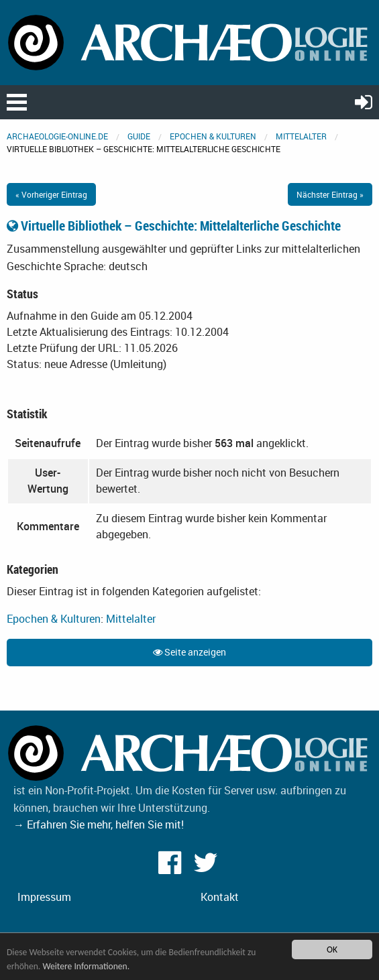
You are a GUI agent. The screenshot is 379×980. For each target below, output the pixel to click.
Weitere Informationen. (86, 966)
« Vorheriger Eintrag (51, 194)
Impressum (44, 897)
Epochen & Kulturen (213, 136)
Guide (139, 136)
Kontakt (220, 897)
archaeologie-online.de (57, 136)
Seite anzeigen (189, 652)
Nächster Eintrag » (330, 194)
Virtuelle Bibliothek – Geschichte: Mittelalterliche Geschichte (174, 226)
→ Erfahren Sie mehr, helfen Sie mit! (99, 824)
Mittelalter (301, 136)
